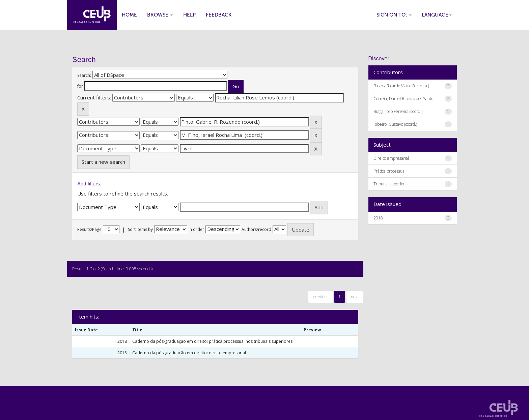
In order (196, 229)
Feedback (219, 15)
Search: (84, 75)
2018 (378, 218)
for (80, 86)
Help (189, 15)
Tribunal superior (389, 184)
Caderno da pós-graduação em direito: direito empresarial (189, 353)
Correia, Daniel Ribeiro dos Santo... (405, 99)
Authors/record (256, 229)
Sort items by (140, 229)
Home (129, 15)
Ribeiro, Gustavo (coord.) (395, 124)
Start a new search (103, 162)
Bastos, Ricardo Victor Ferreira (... (403, 86)
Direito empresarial (391, 158)
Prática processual (389, 171)
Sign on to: (394, 15)
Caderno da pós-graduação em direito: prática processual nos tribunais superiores (212, 341)
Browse (160, 15)
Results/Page (89, 229)
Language (437, 15)
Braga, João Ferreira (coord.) (398, 111)
